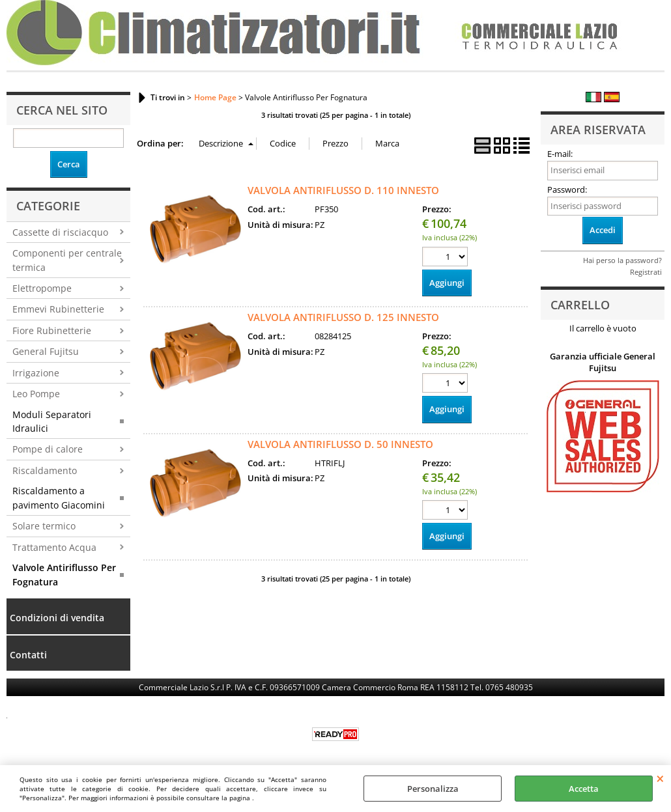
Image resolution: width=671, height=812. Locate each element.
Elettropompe (42, 288)
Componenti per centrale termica (67, 260)
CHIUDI (660, 778)
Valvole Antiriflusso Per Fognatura (64, 574)
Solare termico (44, 526)
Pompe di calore (48, 449)
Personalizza (433, 789)
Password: (567, 189)
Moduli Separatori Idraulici (52, 421)
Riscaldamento (45, 470)
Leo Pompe (36, 394)
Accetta (584, 789)
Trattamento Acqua (54, 547)
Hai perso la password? (622, 260)
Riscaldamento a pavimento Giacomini (59, 497)
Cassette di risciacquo (60, 232)
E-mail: (560, 154)
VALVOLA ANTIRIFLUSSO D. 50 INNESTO (340, 444)
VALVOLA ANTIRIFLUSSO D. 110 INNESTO (343, 190)
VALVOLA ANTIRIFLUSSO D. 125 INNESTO (343, 317)
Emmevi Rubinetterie (58, 309)
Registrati (646, 272)
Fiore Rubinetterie (52, 330)
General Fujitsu (46, 351)
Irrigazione (36, 373)
